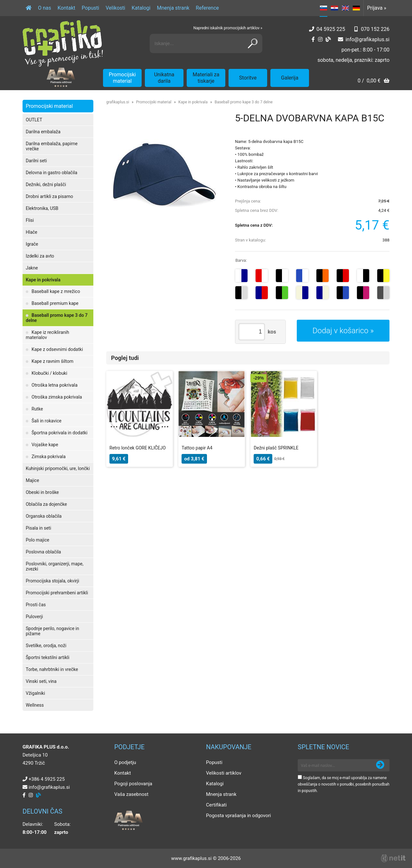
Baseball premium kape (55, 303)
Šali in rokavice (47, 421)
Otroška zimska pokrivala (57, 397)
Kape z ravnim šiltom (52, 361)
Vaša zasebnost (131, 794)
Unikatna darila (164, 78)
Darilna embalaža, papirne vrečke (52, 146)
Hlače (32, 232)
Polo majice (37, 540)
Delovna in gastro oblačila (51, 173)
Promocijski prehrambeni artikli (57, 593)
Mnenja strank (173, 8)
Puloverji (34, 617)
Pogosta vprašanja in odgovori (239, 816)
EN (345, 8)
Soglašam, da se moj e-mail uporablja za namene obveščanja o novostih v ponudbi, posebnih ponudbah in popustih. (344, 784)
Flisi (30, 220)
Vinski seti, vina (41, 681)
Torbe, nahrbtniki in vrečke (52, 669)
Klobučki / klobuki (49, 373)
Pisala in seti (38, 528)
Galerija (290, 78)
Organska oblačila (44, 516)
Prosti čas (36, 605)
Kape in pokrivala (43, 280)
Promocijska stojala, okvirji (52, 581)
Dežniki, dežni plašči (46, 184)
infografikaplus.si (367, 39)
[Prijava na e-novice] (380, 765)
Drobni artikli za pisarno (49, 196)
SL (323, 8)
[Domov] (29, 8)
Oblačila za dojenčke (46, 504)
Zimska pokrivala (49, 457)
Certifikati (216, 805)
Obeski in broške (42, 492)
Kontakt (66, 8)
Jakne (32, 268)
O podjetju (125, 762)
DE (356, 8)
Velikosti (115, 8)
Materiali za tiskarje (206, 78)
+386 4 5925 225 (47, 779)
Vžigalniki (35, 693)
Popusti (90, 8)
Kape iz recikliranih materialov (47, 335)
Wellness (35, 705)
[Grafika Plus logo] (63, 43)
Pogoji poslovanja (133, 784)
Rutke (37, 409)
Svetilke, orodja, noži (46, 646)
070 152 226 (375, 29)
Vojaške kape (45, 445)
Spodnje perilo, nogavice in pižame (52, 631)
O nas (45, 8)
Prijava (377, 8)
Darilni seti (36, 161)
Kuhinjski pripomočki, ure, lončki (58, 468)
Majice (32, 480)
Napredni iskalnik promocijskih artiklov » (228, 28)
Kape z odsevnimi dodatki (57, 349)
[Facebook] (313, 39)
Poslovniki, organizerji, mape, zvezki (55, 566)
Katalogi (141, 8)
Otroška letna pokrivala (55, 385)
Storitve (248, 78)
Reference (207, 8)
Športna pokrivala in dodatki (60, 433)
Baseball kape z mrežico (56, 291)
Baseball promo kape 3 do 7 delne (57, 318)
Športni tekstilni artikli (47, 657)
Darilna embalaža (43, 132)
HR (334, 8)
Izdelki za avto (40, 256)
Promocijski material (122, 78)
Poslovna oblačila (43, 552)
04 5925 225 (331, 29)
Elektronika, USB (42, 208)
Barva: (241, 260)
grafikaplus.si (118, 102)
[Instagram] (320, 39)
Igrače (32, 244)
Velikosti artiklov (224, 773)
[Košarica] (374, 81)
